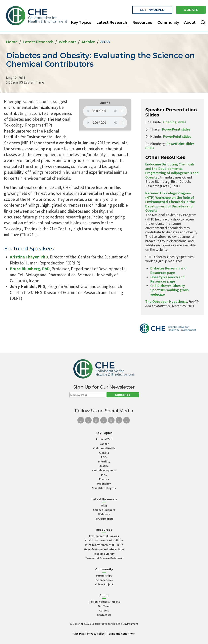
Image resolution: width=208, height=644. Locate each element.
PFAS (104, 475)
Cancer (104, 444)
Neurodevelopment (104, 470)
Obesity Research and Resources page (167, 279)
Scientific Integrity (104, 488)
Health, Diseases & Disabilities (104, 541)
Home (12, 42)
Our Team (104, 606)
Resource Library (104, 554)
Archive (88, 42)
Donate (190, 9)
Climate (104, 453)
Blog (104, 506)
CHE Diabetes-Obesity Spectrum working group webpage (170, 290)
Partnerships (104, 576)
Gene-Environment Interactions (104, 549)
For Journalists (104, 519)
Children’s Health (104, 448)
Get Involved (150, 9)
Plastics (104, 479)
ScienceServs (104, 580)
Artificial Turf (104, 439)
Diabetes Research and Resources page (168, 271)
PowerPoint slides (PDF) (170, 146)
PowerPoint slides (176, 129)
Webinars (68, 42)
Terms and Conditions (121, 634)
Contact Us (104, 615)
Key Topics (81, 21)
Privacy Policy (96, 634)
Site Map (79, 634)
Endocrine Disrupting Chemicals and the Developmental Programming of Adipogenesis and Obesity (172, 171)
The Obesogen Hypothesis (166, 302)
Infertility (104, 462)
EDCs (104, 457)
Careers (104, 611)
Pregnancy (104, 484)
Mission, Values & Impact (104, 602)
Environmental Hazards (104, 536)
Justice (104, 466)
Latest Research (112, 21)
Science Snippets (104, 510)
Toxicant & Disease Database (104, 558)
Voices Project (104, 585)
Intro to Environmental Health (104, 545)
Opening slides (175, 122)
